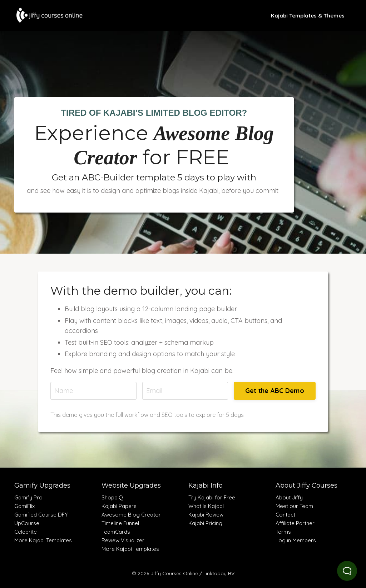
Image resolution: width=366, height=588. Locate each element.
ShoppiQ (112, 497)
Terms (283, 532)
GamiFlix (24, 506)
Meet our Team (294, 506)
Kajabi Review (206, 515)
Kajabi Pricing (205, 523)
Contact (285, 515)
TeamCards (116, 532)
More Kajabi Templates (43, 540)
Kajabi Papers (119, 506)
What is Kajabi (206, 506)
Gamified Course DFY (41, 515)
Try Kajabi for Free (212, 497)
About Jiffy (289, 497)
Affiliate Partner (295, 523)
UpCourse (27, 523)
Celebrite (26, 532)
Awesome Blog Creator (131, 515)
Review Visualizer (123, 540)
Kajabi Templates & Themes (308, 16)
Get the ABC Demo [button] (275, 391)
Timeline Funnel (120, 523)
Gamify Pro (28, 497)
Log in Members (296, 540)
